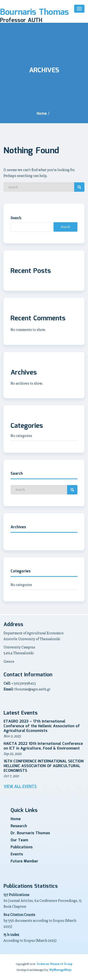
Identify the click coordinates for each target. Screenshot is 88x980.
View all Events (20, 787)
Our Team (19, 840)
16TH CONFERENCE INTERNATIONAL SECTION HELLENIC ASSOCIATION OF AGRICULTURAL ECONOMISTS (44, 766)
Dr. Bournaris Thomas (30, 833)
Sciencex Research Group (55, 964)
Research (19, 826)
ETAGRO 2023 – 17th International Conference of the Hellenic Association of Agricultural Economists (42, 726)
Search (16, 218)
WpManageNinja (60, 970)
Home (42, 114)
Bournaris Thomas (34, 12)
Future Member (24, 861)
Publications (22, 847)
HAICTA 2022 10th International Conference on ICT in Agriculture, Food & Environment (43, 746)
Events (17, 854)
